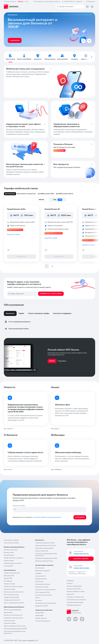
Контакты (70, 583)
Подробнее (62, 361)
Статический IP (8, 566)
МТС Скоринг (39, 582)
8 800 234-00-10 (73, 2)
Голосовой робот (40, 576)
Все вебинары (57, 470)
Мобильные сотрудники (43, 571)
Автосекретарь (40, 568)
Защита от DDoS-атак (42, 551)
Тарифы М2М (39, 616)
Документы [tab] (10, 313)
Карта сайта (70, 594)
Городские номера (10, 589)
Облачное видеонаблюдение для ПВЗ (15, 629)
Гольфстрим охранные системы (14, 618)
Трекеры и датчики (41, 618)
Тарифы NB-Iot (40, 613)
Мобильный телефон (19, 506)
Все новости (9, 429)
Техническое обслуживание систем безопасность (15, 632)
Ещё (27, 2)
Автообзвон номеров (42, 587)
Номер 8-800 (8, 578)
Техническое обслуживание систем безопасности (46, 555)
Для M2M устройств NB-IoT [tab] (65, 194)
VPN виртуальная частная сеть (13, 563)
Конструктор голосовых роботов (45, 590)
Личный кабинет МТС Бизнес (77, 574)
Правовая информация (74, 605)
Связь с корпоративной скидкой (14, 603)
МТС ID (37, 598)
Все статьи (9, 470)
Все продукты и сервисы (11, 540)
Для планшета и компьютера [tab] (26, 194)
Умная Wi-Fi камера (10, 623)
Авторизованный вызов (43, 584)
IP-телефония (8, 581)
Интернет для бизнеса (11, 550)
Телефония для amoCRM (11, 597)
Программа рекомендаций (75, 602)
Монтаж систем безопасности (13, 615)
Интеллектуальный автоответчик (14, 592)
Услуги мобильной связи (11, 543)
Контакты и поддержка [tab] (62, 313)
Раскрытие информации (74, 586)
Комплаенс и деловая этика (75, 597)
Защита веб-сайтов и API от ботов (46, 546)
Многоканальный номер (11, 595)
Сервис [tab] (21, 313)
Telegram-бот (81, 572)
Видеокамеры (8, 612)
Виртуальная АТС (9, 576)
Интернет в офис (9, 553)
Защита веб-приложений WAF (44, 548)
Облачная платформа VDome (44, 561)
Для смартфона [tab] (10, 194)
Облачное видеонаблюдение (13, 610)
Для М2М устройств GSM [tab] (46, 194)
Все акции (56, 429)
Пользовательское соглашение (76, 600)
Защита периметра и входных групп (15, 626)
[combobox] (23, 294)
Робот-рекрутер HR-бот (43, 592)
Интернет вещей (9, 561)
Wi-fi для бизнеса (9, 555)
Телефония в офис (9, 584)
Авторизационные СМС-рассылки (46, 603)
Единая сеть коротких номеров (13, 587)
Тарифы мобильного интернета (13, 558)
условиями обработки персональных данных (47, 517)
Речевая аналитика (41, 579)
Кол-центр (38, 600)
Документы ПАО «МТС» (74, 589)
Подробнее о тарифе (13, 235)
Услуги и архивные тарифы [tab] (39, 313)
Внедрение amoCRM (41, 606)
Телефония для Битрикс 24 (12, 600)
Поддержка (72, 572)
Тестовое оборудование (43, 621)
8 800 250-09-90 (81, 568)
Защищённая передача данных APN (46, 558)
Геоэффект (39, 573)
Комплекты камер (9, 621)
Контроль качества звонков (44, 595)
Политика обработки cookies (76, 592)
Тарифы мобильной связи (12, 573)
